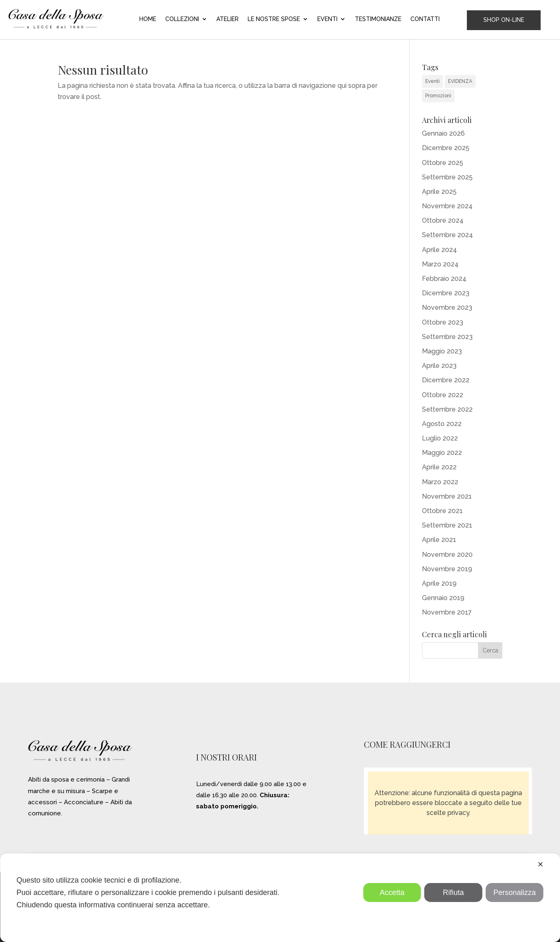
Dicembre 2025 (446, 148)
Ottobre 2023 (443, 322)
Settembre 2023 (447, 337)
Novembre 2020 (447, 555)
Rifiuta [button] (453, 893)
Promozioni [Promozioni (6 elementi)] (438, 96)
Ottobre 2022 (443, 395)
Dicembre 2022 (446, 380)
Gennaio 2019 (443, 598)
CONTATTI (425, 19)
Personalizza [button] (514, 893)
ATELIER (227, 19)
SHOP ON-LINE (504, 20)
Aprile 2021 (439, 540)
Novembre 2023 (447, 307)
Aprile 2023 (439, 366)
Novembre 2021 (447, 496)
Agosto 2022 (442, 424)
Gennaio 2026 (443, 133)
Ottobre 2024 (443, 220)
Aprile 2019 (439, 583)
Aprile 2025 (439, 192)
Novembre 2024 (447, 206)
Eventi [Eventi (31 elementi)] (432, 81)
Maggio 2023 (442, 351)
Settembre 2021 (447, 525)
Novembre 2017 (447, 612)
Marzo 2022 (440, 482)
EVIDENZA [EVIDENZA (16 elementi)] (460, 81)
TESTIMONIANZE (378, 19)
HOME (148, 19)
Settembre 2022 (447, 409)
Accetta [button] (392, 893)
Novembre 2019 (447, 569)
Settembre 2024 (448, 235)
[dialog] (280, 898)
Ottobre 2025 (443, 163)
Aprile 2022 (439, 467)
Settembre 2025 (447, 177)
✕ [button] (540, 864)
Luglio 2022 (440, 438)
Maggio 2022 (442, 453)
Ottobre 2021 (442, 511)
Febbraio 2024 (444, 279)
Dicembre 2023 (446, 293)
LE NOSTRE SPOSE (274, 19)
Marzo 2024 (440, 264)
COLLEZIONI (182, 19)
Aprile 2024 (439, 250)
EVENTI (327, 19)
